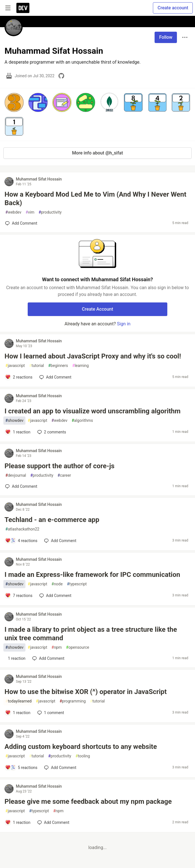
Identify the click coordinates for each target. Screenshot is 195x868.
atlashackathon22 (22, 529)
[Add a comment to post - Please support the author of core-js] (21, 486)
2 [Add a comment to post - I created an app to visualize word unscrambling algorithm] (51, 432)
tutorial (37, 366)
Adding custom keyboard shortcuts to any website (81, 747)
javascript (15, 366)
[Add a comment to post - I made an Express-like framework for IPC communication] (19, 596)
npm (57, 647)
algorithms (82, 421)
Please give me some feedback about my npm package (88, 802)
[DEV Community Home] (23, 8)
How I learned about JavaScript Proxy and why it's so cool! (93, 356)
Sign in (124, 324)
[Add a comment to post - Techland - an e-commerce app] (21, 541)
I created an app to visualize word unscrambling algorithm (93, 411)
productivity (50, 212)
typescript (77, 584)
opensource (78, 647)
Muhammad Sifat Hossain (39, 179)
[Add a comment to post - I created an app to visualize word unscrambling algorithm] (18, 432)
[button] (14, 102)
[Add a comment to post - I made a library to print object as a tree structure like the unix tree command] (15, 658)
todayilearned (19, 701)
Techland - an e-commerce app (52, 520)
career (64, 475)
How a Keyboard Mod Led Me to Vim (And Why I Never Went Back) (95, 199)
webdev (13, 212)
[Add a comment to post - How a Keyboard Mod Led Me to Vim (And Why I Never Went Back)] (21, 223)
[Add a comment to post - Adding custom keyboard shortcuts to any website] (21, 768)
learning (81, 366)
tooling (83, 756)
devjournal (16, 475)
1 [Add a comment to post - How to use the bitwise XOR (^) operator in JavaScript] (50, 713)
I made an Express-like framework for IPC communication (92, 575)
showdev (14, 421)
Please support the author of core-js (59, 466)
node (57, 584)
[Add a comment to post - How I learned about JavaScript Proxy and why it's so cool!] (19, 377)
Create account (173, 8)
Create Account (98, 309)
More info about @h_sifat (97, 153)
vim (30, 212)
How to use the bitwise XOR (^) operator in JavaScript (86, 692)
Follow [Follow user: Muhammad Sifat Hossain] (166, 37)
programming (73, 701)
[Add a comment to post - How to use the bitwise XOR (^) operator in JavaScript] (18, 713)
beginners (58, 366)
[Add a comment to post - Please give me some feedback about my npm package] (18, 822)
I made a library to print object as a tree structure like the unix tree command (91, 634)
